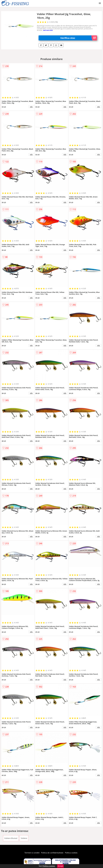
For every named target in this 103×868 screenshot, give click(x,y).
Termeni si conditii (32, 853)
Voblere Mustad (11, 838)
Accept (60, 866)
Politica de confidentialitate (52, 853)
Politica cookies (71, 853)
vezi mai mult (48, 30)
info (31, 107)
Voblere (24, 838)
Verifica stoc (79, 38)
